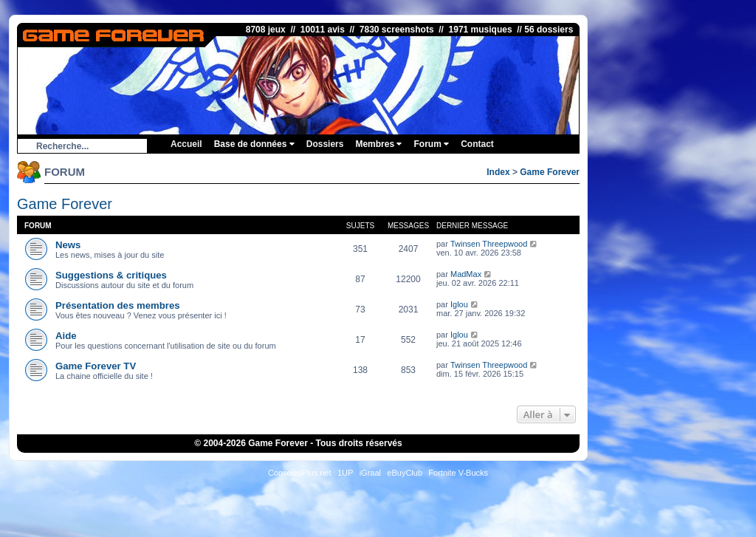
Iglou (459, 304)
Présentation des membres (118, 305)
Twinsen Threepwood (489, 244)
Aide (66, 336)
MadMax (466, 274)
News (68, 245)
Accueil (186, 144)
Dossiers (325, 144)
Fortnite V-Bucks (458, 473)
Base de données (254, 144)
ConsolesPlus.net (300, 473)
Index (498, 172)
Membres (378, 144)
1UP (345, 473)
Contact (477, 144)
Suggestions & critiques (111, 275)
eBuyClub (405, 473)
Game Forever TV (96, 366)
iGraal (370, 473)
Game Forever (550, 172)
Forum (431, 144)
